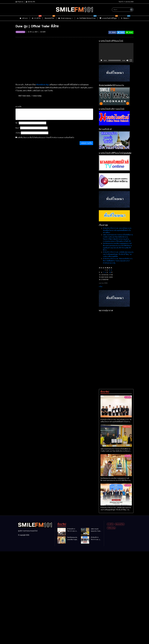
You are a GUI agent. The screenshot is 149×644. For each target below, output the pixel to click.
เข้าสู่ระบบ (19, 2)
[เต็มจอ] (131, 60)
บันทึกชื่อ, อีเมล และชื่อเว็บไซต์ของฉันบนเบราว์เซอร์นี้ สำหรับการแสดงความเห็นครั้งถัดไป (46, 138)
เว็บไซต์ (18, 133)
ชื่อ (17, 123)
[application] (116, 53)
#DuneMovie (41, 85)
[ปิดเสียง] (127, 60)
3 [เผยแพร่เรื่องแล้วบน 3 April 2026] (109, 270)
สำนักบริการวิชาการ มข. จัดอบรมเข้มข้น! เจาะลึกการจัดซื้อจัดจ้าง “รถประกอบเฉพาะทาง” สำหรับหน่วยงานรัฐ (118, 261)
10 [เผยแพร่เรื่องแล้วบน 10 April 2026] (110, 272)
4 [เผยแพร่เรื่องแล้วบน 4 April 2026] (111, 270)
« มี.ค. (101, 286)
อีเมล (18, 128)
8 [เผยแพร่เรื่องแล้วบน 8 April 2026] (105, 272)
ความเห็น (19, 107)
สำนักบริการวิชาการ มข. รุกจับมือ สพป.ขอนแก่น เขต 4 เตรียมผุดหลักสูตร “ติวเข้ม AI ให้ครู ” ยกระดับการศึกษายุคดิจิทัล (118, 254)
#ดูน (47, 85)
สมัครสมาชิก (30, 2)
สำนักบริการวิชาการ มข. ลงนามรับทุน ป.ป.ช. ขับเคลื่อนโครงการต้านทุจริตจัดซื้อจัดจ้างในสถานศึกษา (117, 230)
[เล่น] (102, 60)
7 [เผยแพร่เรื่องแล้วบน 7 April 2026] (103, 272)
